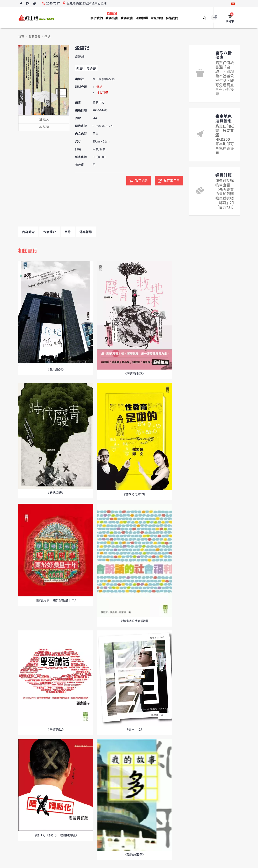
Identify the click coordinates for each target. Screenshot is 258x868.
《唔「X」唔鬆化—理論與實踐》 (56, 835)
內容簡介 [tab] (28, 232)
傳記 (47, 37)
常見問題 (157, 18)
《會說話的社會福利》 (134, 621)
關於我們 (97, 18)
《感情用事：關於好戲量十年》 (56, 600)
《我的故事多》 (134, 854)
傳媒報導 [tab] (86, 232)
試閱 (44, 127)
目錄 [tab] (68, 232)
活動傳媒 (142, 18)
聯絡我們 (172, 18)
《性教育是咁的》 (134, 494)
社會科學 (102, 93)
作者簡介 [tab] (50, 232)
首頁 (21, 37)
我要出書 (112, 16)
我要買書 (127, 18)
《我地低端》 (56, 369)
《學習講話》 (56, 729)
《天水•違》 (134, 730)
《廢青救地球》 (134, 373)
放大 (44, 120)
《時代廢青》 (56, 493)
